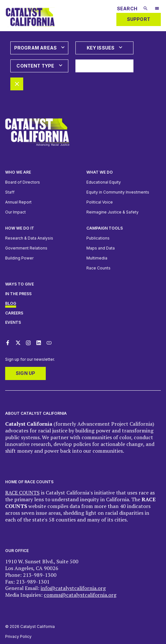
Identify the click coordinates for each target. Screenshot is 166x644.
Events (13, 322)
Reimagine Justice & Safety (112, 212)
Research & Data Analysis (29, 238)
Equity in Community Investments (118, 192)
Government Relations (26, 248)
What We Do (100, 172)
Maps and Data (101, 248)
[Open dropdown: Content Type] (39, 66)
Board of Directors (23, 182)
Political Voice (100, 202)
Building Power (19, 258)
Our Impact (15, 212)
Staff (10, 192)
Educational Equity (104, 182)
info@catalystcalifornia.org (73, 588)
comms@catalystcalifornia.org (80, 595)
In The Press (18, 294)
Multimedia (97, 258)
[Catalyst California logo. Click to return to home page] (30, 28)
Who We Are (18, 172)
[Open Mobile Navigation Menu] (157, 9)
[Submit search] (146, 8)
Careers (14, 313)
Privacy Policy (18, 636)
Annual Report (18, 202)
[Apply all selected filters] (104, 66)
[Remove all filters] (17, 84)
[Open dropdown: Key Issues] (104, 48)
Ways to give (20, 284)
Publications (98, 238)
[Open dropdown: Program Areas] (39, 48)
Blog (11, 303)
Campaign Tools (105, 228)
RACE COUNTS (22, 493)
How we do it (20, 228)
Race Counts (98, 268)
